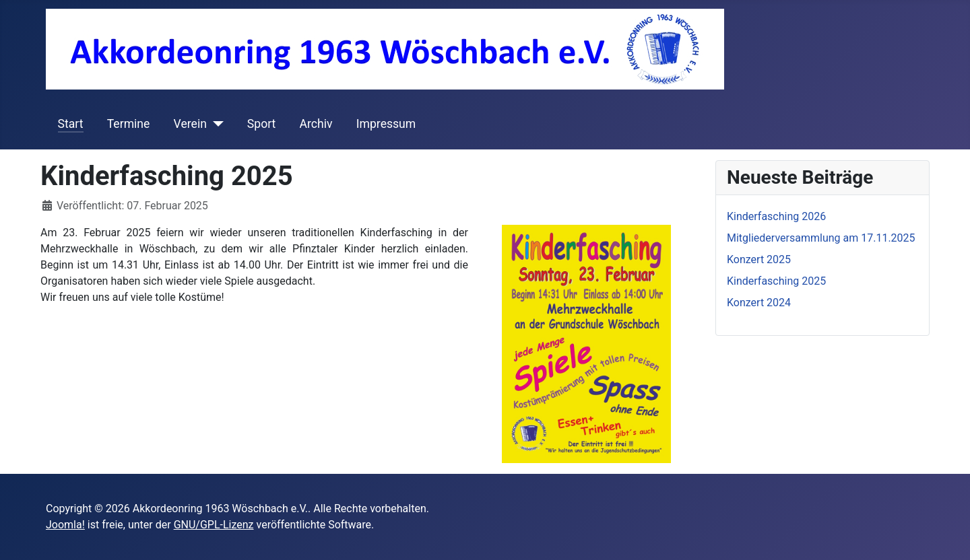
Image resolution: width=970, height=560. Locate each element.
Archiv (316, 124)
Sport (262, 124)
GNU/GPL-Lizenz (214, 525)
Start (71, 124)
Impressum (386, 124)
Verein (190, 124)
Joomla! (65, 525)
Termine (129, 124)
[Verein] (215, 124)
